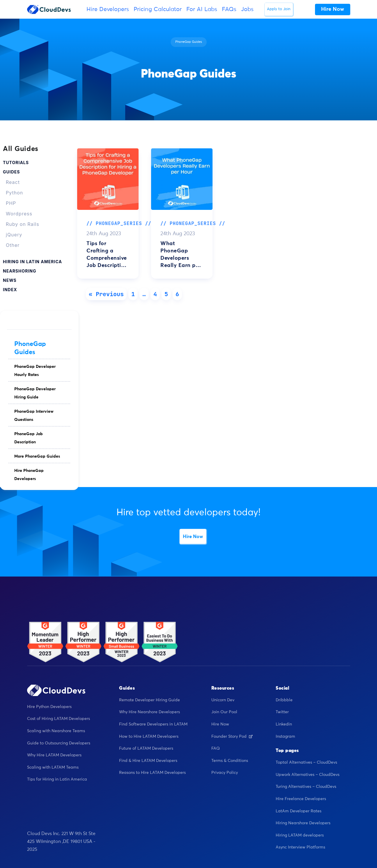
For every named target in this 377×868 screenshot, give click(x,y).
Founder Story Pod (232, 737)
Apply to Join (279, 9)
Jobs (247, 9)
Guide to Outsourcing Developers (59, 743)
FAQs (229, 9)
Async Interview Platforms (300, 847)
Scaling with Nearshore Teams (56, 731)
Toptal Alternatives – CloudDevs (306, 762)
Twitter (282, 712)
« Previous (106, 294)
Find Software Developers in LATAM (153, 724)
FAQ (216, 748)
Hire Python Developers (49, 707)
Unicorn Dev (223, 700)
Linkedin (284, 724)
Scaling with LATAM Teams (53, 767)
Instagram (285, 737)
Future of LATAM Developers (146, 748)
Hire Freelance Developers (301, 799)
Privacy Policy (225, 773)
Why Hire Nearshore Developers (149, 712)
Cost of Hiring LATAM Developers (59, 719)
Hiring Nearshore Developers (303, 823)
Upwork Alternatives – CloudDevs (308, 775)
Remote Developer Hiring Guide (149, 700)
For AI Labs (202, 9)
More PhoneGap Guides (37, 456)
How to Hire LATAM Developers (149, 737)
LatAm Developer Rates (299, 811)
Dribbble (284, 700)
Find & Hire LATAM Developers (148, 761)
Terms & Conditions (230, 761)
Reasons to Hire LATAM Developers (152, 773)
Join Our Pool (224, 712)
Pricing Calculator (158, 9)
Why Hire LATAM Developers (54, 755)
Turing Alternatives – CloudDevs (306, 787)
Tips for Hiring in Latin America (57, 779)
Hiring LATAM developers (300, 835)
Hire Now (193, 537)
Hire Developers (108, 9)
